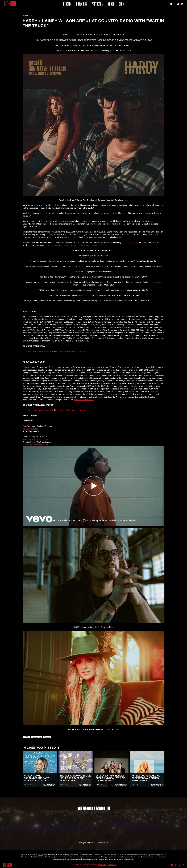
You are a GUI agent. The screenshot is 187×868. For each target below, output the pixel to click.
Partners (97, 4)
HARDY (27, 737)
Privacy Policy (102, 865)
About (111, 4)
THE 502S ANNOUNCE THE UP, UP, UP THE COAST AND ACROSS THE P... (75, 778)
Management (37, 737)
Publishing (82, 4)
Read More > (49, 785)
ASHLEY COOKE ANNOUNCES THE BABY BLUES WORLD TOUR (36, 778)
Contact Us (112, 865)
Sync (121, 4)
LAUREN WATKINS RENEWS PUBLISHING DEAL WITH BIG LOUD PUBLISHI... (111, 778)
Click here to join (102, 843)
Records (67, 4)
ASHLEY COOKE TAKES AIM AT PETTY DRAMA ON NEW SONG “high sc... (146, 778)
